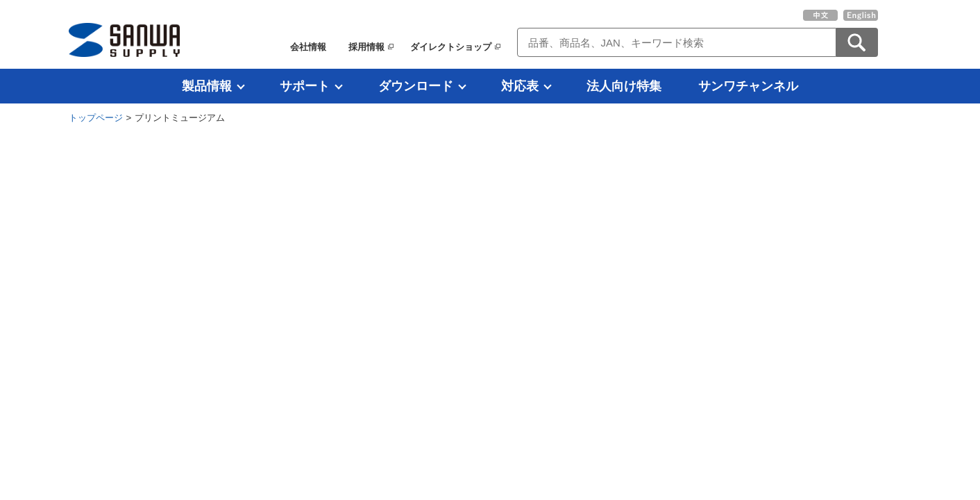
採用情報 (366, 47)
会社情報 (308, 47)
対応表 (520, 86)
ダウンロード (416, 86)
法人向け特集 (624, 86)
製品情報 (207, 86)
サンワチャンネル (748, 86)
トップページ (96, 118)
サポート (305, 86)
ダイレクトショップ (451, 47)
